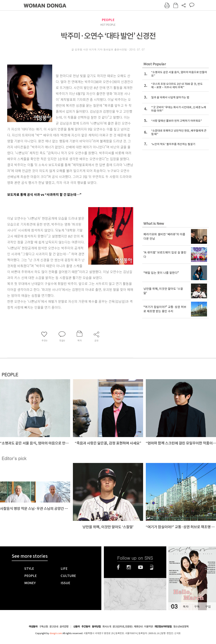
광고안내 (54, 627)
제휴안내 (138, 627)
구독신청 (44, 627)
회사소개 (107, 627)
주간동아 (86, 627)
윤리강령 (64, 627)
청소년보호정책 (181, 627)
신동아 (76, 627)
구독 (197, 607)
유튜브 (140, 567)
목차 (186, 607)
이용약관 (148, 627)
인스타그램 (129, 567)
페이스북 (118, 567)
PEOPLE (108, 20)
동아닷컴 (96, 627)
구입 (208, 607)
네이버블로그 (152, 567)
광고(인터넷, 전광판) (122, 627)
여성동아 (33, 627)
